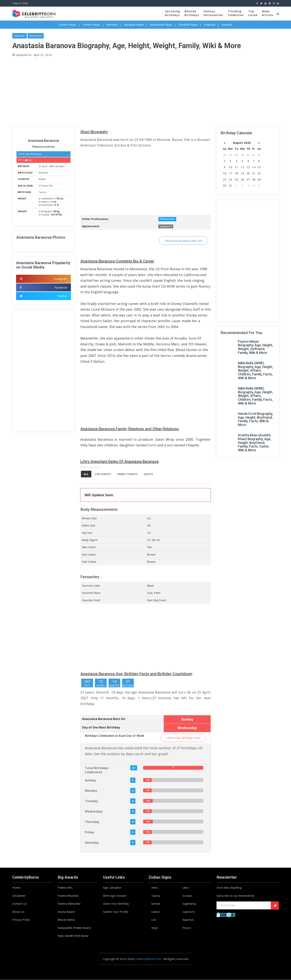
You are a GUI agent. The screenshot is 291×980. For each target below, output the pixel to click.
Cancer (156, 912)
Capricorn (189, 912)
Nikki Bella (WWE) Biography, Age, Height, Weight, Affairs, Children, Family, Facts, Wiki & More (255, 370)
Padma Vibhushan (69, 904)
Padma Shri (65, 888)
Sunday (59, 166)
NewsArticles (268, 13)
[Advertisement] (126, 91)
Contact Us (19, 904)
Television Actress (43, 147)
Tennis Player (91, 25)
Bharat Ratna (66, 920)
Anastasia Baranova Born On (104, 719)
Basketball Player (161, 25)
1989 (51, 166)
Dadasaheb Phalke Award (74, 928)
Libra (186, 888)
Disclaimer (19, 896)
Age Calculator (112, 888)
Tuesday (91, 801)
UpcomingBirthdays (173, 13)
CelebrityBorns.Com (148, 959)
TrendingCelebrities (236, 13)
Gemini (156, 904)
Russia (42, 179)
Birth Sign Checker (115, 896)
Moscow (43, 173)
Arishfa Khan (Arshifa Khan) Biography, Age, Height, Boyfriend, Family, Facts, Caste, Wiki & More (255, 443)
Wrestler (112, 25)
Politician (210, 25)
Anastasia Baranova (43, 141)
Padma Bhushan (68, 896)
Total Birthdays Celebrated (97, 770)
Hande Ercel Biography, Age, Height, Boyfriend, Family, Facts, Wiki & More (255, 419)
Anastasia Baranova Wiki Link (184, 241)
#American (36, 36)
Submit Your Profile (116, 912)
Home (16, 888)
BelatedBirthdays (192, 13)
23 (40, 166)
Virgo (155, 928)
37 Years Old (46, 186)
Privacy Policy (21, 920)
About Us (18, 912)
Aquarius (188, 920)
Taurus (42, 192)
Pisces (187, 928)
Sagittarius (189, 904)
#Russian (20, 36)
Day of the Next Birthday (101, 727)
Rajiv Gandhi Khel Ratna (73, 936)
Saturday (92, 843)
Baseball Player (134, 25)
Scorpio (187, 896)
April (45, 166)
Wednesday (94, 811)
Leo (154, 920)
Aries (155, 888)
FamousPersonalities (213, 13)
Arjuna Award (66, 912)
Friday (90, 832)
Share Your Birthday (116, 904)
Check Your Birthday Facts (184, 738)
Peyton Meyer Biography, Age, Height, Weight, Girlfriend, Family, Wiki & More (255, 347)
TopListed (253, 13)
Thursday (92, 822)
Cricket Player (67, 25)
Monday (91, 791)
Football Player (188, 25)
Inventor (227, 25)
